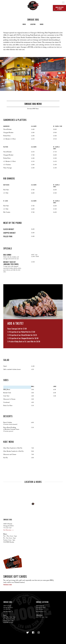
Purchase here (8, 585)
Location (33, 24)
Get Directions (8, 530)
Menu (24, 24)
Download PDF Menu (33, 109)
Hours (42, 24)
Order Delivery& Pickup (60, 8)
